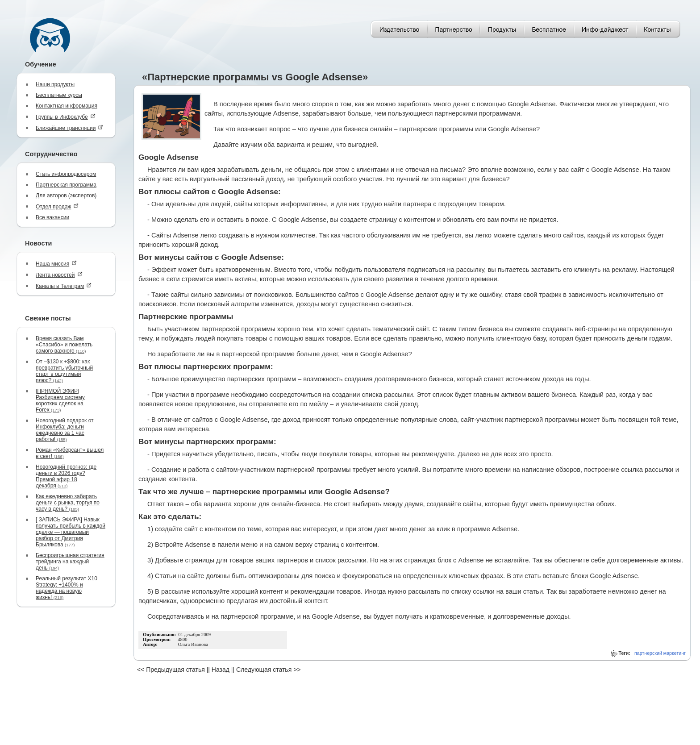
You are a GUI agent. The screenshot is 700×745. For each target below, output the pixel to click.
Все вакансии (52, 217)
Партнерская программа (66, 185)
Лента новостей (59, 275)
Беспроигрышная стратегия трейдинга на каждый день (70, 562)
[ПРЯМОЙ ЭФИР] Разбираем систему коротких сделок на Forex (60, 400)
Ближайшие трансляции (69, 128)
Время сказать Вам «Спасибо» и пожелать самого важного (64, 345)
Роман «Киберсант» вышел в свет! (70, 453)
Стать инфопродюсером (66, 174)
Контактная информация (67, 106)
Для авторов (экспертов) (66, 196)
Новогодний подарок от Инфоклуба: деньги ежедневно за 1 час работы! (65, 430)
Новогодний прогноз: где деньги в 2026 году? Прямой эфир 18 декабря (66, 476)
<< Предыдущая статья (171, 670)
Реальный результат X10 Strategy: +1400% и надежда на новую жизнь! (67, 588)
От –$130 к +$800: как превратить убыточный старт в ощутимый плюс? (64, 371)
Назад (221, 670)
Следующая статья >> (268, 670)
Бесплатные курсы (59, 95)
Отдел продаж (57, 206)
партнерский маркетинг (660, 653)
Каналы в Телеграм (64, 286)
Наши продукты (55, 84)
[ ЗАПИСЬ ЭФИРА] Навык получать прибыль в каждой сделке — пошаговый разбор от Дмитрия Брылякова (71, 532)
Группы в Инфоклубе (66, 117)
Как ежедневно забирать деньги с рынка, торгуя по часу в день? (68, 503)
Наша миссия (56, 264)
